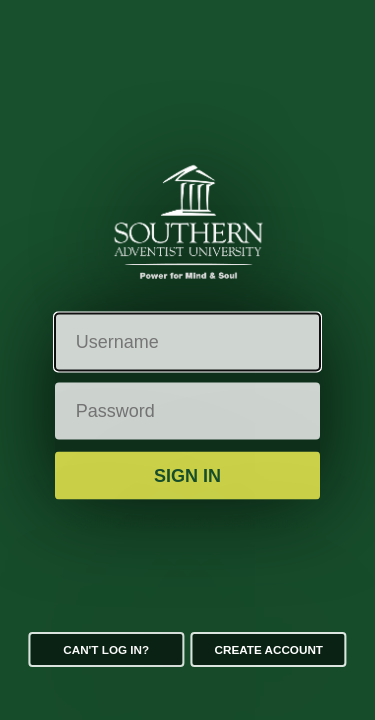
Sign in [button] (187, 475)
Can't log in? (106, 649)
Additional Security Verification (187, 522)
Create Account (269, 649)
